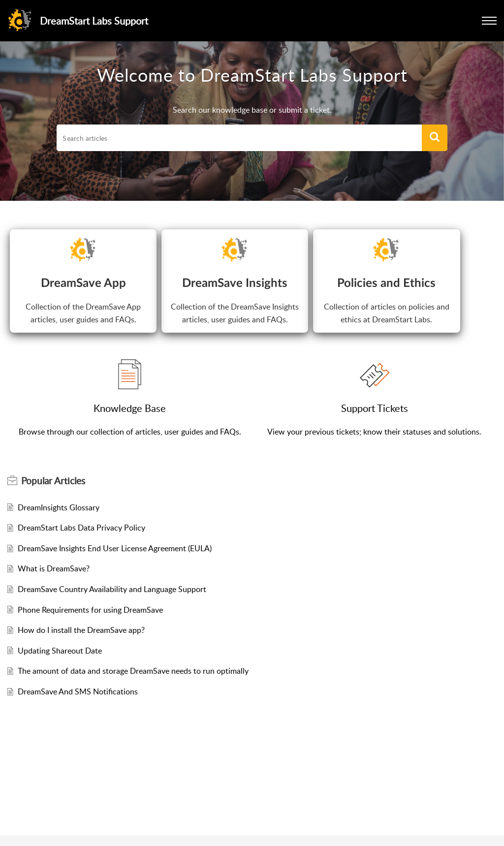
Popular (53, 481)
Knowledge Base (130, 408)
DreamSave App (83, 283)
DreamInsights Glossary (59, 507)
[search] (239, 138)
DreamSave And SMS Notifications (78, 691)
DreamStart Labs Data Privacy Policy (81, 528)
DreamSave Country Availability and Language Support (112, 589)
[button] (489, 21)
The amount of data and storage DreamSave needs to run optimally (133, 671)
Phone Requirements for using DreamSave (90, 610)
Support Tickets (375, 408)
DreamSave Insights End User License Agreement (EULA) (115, 548)
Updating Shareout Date (60, 651)
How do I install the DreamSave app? (81, 630)
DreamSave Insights (235, 283)
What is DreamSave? (54, 568)
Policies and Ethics (386, 283)
